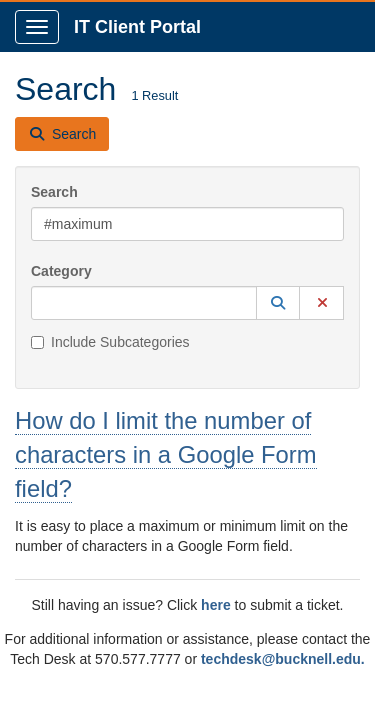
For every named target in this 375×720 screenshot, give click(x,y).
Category (61, 271)
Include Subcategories (110, 342)
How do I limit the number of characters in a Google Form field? (166, 454)
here (216, 605)
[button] (278, 303)
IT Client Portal (137, 27)
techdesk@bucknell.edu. (283, 659)
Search (54, 192)
